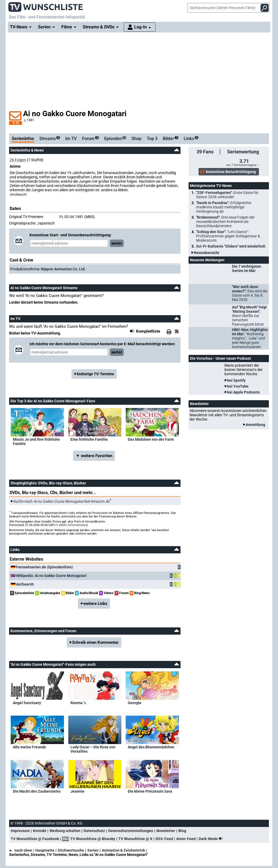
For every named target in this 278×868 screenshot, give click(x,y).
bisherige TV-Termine (95, 374)
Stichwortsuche (71, 850)
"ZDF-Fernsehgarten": (227, 195)
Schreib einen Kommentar (95, 642)
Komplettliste (148, 331)
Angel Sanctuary (27, 703)
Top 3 (152, 139)
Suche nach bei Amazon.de (62, 501)
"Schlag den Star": (228, 236)
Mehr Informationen (74, 525)
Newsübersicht (207, 253)
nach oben (21, 850)
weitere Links (95, 604)
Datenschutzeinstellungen (131, 831)
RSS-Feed (164, 839)
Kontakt (40, 831)
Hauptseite (45, 850)
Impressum (20, 831)
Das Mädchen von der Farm (151, 439)
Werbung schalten (65, 831)
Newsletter (166, 831)
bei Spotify (236, 380)
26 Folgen (18, 160)
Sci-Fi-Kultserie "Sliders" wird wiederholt (231, 246)
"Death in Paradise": (224, 207)
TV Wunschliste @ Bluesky (93, 839)
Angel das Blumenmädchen (151, 747)
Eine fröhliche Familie (89, 439)
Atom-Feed (186, 839)
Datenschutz (94, 831)
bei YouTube (238, 386)
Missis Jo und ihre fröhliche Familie (36, 442)
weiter (117, 243)
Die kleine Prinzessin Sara (150, 791)
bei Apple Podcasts (243, 392)
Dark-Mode (212, 839)
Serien (93, 850)
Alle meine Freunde (29, 747)
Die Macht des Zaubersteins (37, 791)
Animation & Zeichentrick (123, 850)
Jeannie (77, 791)
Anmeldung (255, 425)
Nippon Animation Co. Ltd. (63, 269)
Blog (182, 831)
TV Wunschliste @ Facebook (35, 839)
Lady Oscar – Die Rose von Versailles (93, 749)
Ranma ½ (78, 703)
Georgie (135, 703)
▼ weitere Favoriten (94, 456)
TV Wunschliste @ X (135, 839)
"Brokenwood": (225, 222)
